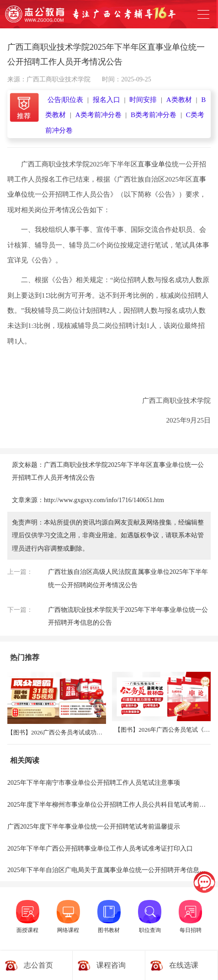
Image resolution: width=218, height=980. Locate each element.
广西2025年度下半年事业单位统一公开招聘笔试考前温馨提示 (94, 827)
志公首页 (38, 965)
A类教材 (179, 100)
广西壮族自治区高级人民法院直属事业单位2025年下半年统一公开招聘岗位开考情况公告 (128, 578)
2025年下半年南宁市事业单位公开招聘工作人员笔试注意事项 (94, 783)
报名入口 (106, 100)
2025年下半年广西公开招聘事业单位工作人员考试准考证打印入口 (100, 849)
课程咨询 (111, 965)
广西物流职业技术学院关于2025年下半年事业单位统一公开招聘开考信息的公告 (128, 616)
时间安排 (143, 100)
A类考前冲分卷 (98, 115)
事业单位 (158, 164)
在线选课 (184, 965)
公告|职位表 (65, 100)
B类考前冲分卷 (154, 115)
